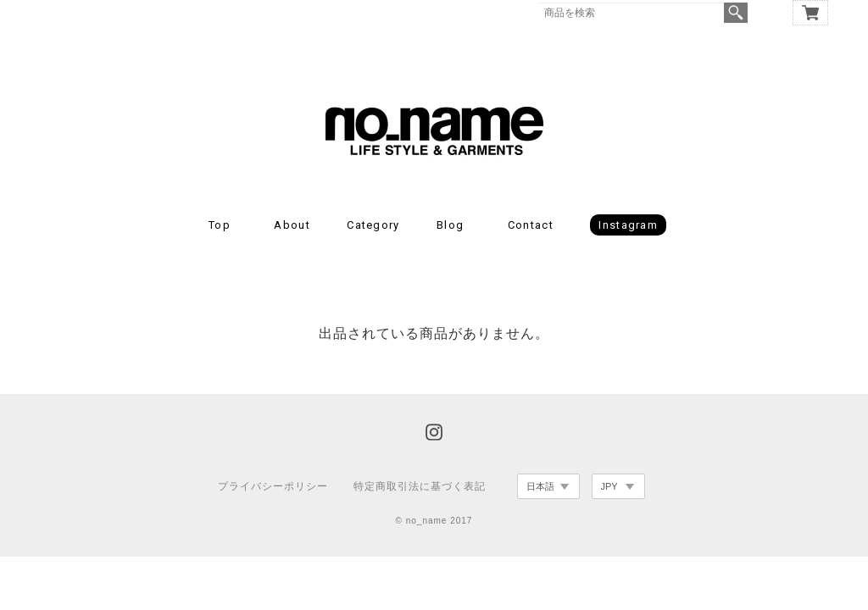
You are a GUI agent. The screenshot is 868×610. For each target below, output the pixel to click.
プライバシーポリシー (273, 486)
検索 (736, 13)
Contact (531, 225)
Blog (450, 225)
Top (220, 225)
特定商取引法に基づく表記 (420, 486)
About (292, 225)
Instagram (628, 225)
